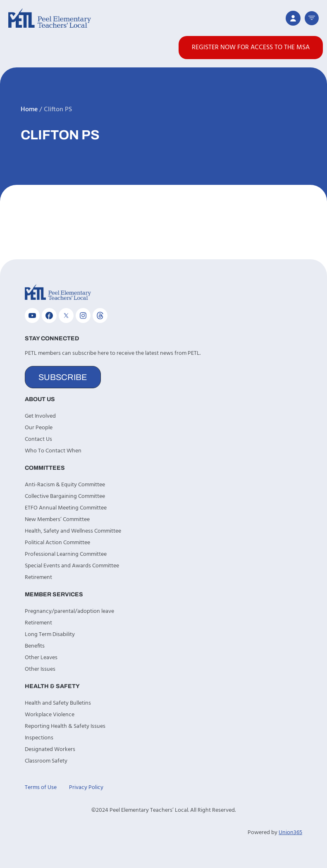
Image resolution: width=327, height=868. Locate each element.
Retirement (38, 577)
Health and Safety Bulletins (58, 703)
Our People (39, 428)
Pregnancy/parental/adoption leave (69, 611)
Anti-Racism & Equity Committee (65, 485)
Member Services (54, 594)
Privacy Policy (86, 788)
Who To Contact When (53, 451)
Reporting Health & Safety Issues (65, 726)
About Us (40, 399)
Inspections (39, 738)
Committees (45, 468)
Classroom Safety (46, 761)
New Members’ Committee (57, 520)
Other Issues (40, 669)
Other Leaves (41, 658)
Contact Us (38, 439)
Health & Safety (52, 686)
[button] (312, 18)
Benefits (35, 646)
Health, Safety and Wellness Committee (73, 531)
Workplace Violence (50, 715)
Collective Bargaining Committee (65, 496)
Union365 (290, 833)
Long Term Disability (50, 635)
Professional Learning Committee (66, 554)
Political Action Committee (57, 543)
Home (29, 110)
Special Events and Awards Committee (72, 566)
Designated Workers (50, 750)
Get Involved (40, 416)
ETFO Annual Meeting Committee (66, 508)
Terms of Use (41, 788)
